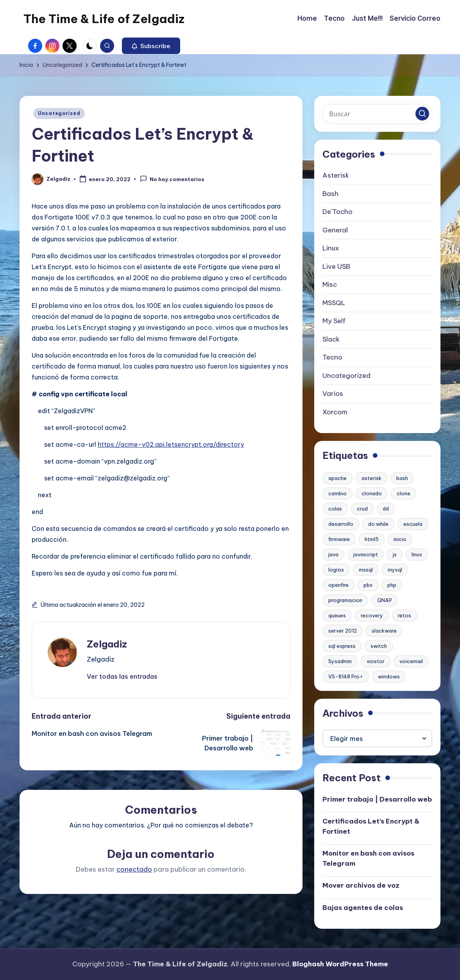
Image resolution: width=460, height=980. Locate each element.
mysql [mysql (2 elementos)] (395, 570)
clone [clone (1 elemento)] (404, 493)
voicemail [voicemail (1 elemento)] (411, 661)
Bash (330, 194)
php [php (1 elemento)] (392, 585)
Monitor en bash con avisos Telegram (368, 858)
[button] (151, 46)
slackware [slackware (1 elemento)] (384, 631)
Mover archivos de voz (361, 885)
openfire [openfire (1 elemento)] (338, 585)
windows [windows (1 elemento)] (389, 676)
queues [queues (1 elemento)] (337, 615)
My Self (334, 321)
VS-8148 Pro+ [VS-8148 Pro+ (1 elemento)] (346, 676)
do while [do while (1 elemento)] (378, 524)
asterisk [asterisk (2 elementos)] (371, 478)
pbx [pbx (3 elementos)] (368, 585)
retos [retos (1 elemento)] (405, 615)
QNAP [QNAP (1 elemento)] (385, 600)
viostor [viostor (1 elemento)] (376, 661)
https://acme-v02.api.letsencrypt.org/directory (171, 444)
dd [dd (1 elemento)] (386, 509)
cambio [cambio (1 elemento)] (337, 493)
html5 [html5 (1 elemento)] (372, 539)
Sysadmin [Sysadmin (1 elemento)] (340, 661)
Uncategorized (59, 113)
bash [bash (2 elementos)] (402, 478)
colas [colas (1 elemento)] (335, 509)
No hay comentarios (172, 179)
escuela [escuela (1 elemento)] (413, 524)
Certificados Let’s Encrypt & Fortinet (371, 826)
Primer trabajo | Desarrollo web (377, 799)
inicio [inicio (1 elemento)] (400, 539)
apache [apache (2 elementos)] (337, 478)
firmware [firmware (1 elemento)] (339, 539)
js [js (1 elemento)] (395, 554)
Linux (331, 248)
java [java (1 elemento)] (333, 554)
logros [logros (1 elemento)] (336, 570)
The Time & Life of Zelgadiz (104, 19)
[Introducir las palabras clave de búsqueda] (377, 114)
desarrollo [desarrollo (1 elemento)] (341, 524)
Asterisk (336, 175)
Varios (333, 394)
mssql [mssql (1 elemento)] (366, 570)
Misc (330, 284)
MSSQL (334, 303)
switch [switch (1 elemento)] (379, 646)
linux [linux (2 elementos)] (417, 554)
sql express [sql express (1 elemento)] (342, 646)
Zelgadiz (107, 644)
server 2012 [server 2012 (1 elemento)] (343, 631)
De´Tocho (337, 212)
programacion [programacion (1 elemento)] (345, 600)
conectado (134, 869)
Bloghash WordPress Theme (340, 964)
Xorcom (335, 412)
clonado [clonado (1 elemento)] (372, 493)
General (335, 230)
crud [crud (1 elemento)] (362, 509)
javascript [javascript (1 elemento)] (366, 554)
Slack (331, 339)
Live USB (336, 266)
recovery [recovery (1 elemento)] (372, 615)
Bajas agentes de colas (363, 908)
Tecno (332, 357)
